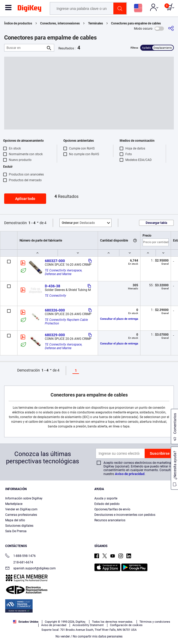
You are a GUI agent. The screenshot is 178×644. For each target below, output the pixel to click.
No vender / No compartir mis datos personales (89, 636)
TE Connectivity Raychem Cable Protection (67, 322)
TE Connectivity (56, 296)
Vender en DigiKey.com (21, 509)
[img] (29, 9)
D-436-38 (53, 286)
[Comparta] (171, 28)
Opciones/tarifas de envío (112, 509)
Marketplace (14, 504)
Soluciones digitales (19, 526)
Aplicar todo (25, 199)
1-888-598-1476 (20, 556)
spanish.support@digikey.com (30, 569)
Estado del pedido (107, 504)
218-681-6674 (19, 562)
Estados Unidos (26, 622)
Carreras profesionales (21, 515)
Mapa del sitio (15, 520)
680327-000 (55, 261)
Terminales (96, 23)
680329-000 (55, 335)
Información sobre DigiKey (24, 498)
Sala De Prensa (16, 531)
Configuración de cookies (126, 625)
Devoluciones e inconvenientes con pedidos (125, 515)
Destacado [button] (78, 223)
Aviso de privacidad (130, 474)
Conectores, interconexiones (60, 23)
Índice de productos (18, 23)
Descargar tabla (156, 223)
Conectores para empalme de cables (136, 23)
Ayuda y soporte (106, 498)
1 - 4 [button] (32, 223)
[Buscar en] (25, 48)
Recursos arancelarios (110, 520)
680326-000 (55, 310)
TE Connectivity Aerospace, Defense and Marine (64, 272)
